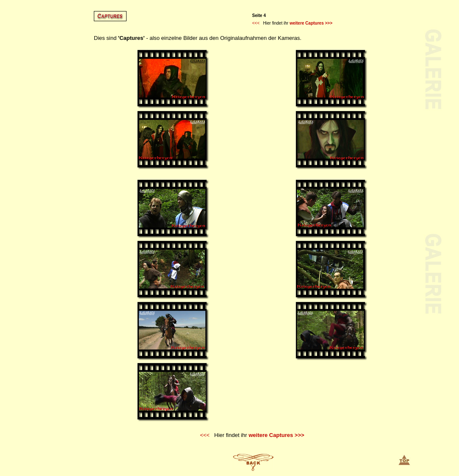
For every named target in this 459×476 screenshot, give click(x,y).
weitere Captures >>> (311, 23)
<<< (256, 23)
